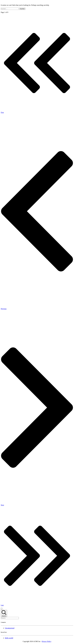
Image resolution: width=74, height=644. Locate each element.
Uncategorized (10, 628)
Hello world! (9, 638)
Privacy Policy (47, 641)
